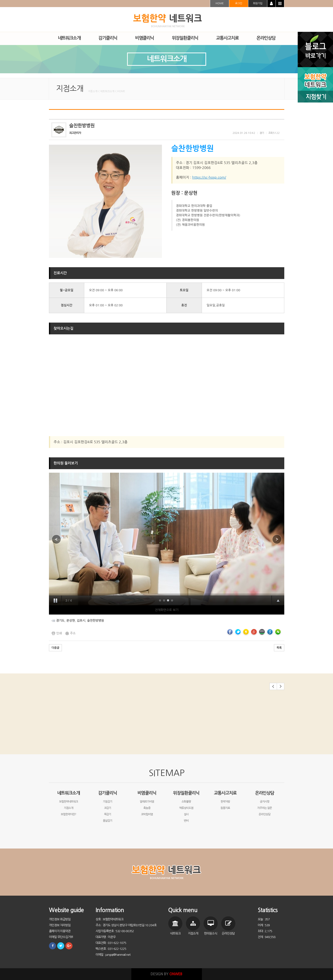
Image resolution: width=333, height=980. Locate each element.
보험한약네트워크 (68, 802)
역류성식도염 (186, 808)
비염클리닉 (147, 793)
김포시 (81, 621)
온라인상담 (265, 793)
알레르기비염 (147, 802)
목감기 (108, 814)
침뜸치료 (225, 808)
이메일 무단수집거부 (61, 937)
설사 (186, 814)
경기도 (60, 621)
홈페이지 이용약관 (60, 931)
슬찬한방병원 (96, 621)
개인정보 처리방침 (60, 925)
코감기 (108, 808)
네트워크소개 (68, 793)
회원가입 (258, 3)
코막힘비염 (147, 814)
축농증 (147, 808)
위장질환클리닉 (186, 793)
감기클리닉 (108, 793)
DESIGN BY (166, 974)
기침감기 (108, 802)
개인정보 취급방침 (60, 919)
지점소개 (68, 808)
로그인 (239, 3)
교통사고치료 (225, 793)
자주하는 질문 (265, 808)
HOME (220, 3)
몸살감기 (108, 821)
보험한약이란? (68, 814)
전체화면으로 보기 (167, 610)
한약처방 (225, 802)
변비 (186, 821)
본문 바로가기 (0, 0)
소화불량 (186, 802)
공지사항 (265, 802)
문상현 (71, 621)
